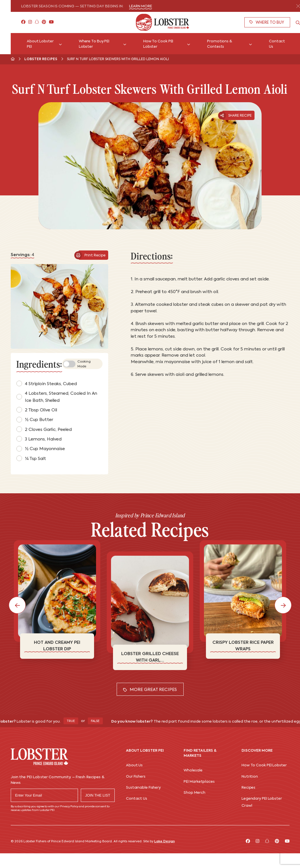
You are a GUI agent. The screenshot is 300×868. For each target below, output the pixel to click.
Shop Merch (194, 793)
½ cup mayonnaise (41, 449)
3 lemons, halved (39, 439)
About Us (134, 765)
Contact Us (137, 799)
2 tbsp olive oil (37, 410)
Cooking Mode (77, 364)
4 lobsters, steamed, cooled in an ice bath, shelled (57, 397)
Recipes (248, 788)
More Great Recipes (150, 690)
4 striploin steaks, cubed (47, 383)
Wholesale (193, 770)
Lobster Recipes (41, 59)
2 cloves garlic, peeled (44, 429)
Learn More (141, 6)
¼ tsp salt (31, 458)
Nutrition (250, 777)
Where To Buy (267, 22)
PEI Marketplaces (199, 782)
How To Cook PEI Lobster (264, 765)
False (99, 721)
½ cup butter (35, 420)
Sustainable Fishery (143, 788)
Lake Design (165, 841)
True (74, 721)
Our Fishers (136, 777)
